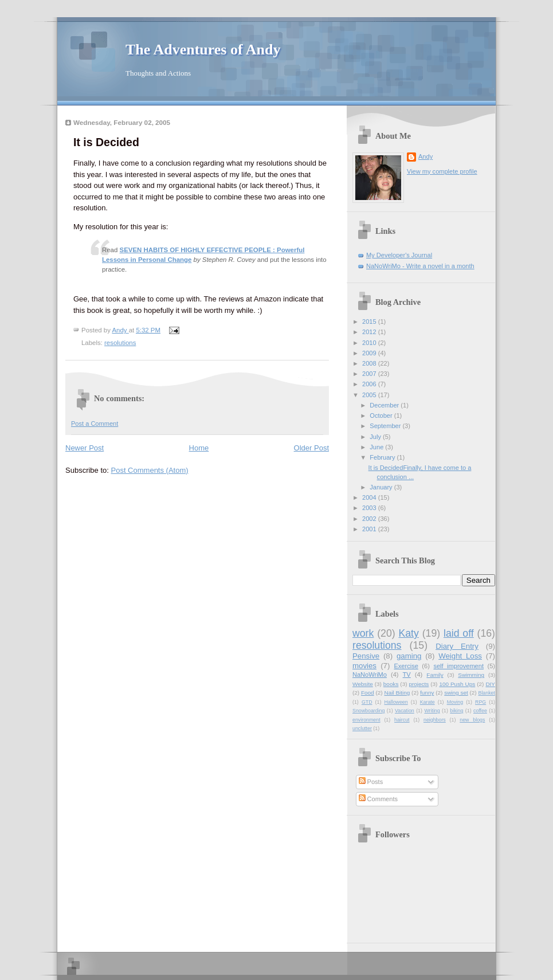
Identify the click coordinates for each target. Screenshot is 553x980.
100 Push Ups (457, 684)
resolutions (120, 343)
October (382, 415)
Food (368, 693)
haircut (402, 720)
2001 (370, 529)
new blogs (472, 720)
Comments (378, 799)
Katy (408, 633)
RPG (481, 702)
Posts (371, 782)
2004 (370, 497)
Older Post (311, 448)
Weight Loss (460, 656)
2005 (370, 395)
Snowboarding (368, 711)
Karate (428, 702)
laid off (459, 633)
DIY (490, 684)
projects (419, 684)
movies (364, 666)
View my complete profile (442, 171)
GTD (367, 702)
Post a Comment (95, 424)
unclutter (362, 728)
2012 (370, 332)
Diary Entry (457, 646)
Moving (455, 702)
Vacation (405, 711)
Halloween (396, 702)
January (382, 487)
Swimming (471, 675)
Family (435, 675)
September (386, 426)
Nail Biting (397, 693)
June (377, 447)
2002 (370, 519)
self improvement (458, 666)
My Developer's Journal (399, 255)
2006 (370, 384)
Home (199, 448)
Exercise (406, 666)
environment (366, 720)
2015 (370, 322)
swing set (456, 693)
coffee (480, 711)
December (385, 405)
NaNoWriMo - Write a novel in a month (420, 266)
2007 (370, 374)
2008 (370, 363)
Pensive (366, 656)
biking (456, 711)
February (383, 457)
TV (407, 675)
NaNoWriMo (370, 675)
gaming (409, 656)
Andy (425, 156)
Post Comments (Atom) (150, 470)
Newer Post (85, 448)
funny (427, 693)
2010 (370, 343)
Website (363, 684)
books (391, 684)
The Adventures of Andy (203, 50)
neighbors (435, 720)
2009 (370, 353)
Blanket (487, 693)
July (376, 437)
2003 (370, 508)
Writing (432, 711)
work (363, 633)
